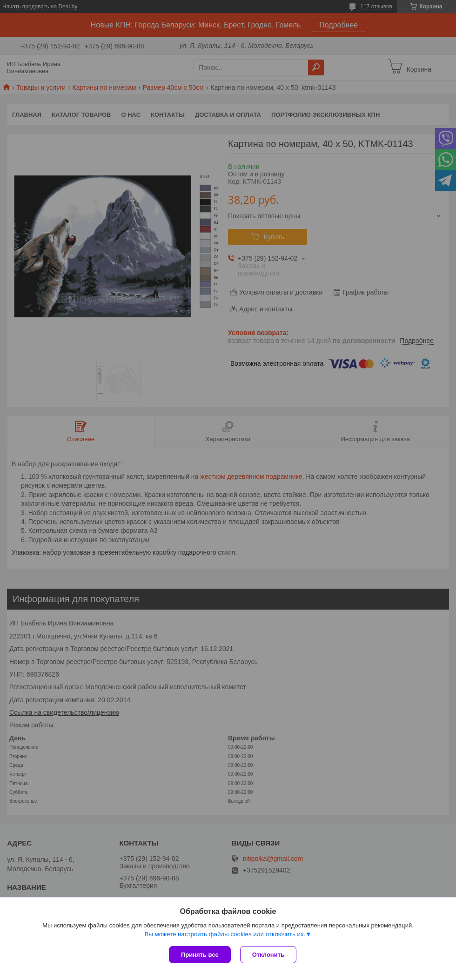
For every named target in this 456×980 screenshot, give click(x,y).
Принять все (200, 955)
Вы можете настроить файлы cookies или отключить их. (225, 934)
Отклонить (268, 955)
